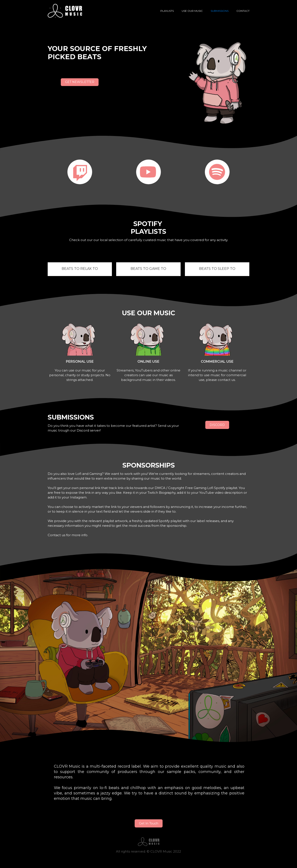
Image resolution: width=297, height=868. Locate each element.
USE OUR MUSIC (192, 11)
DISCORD (217, 425)
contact (243, 11)
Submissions (220, 11)
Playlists (167, 11)
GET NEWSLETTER (80, 82)
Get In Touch (149, 823)
